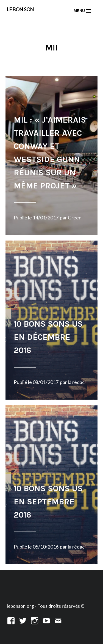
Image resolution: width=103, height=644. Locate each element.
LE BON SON (20, 9)
